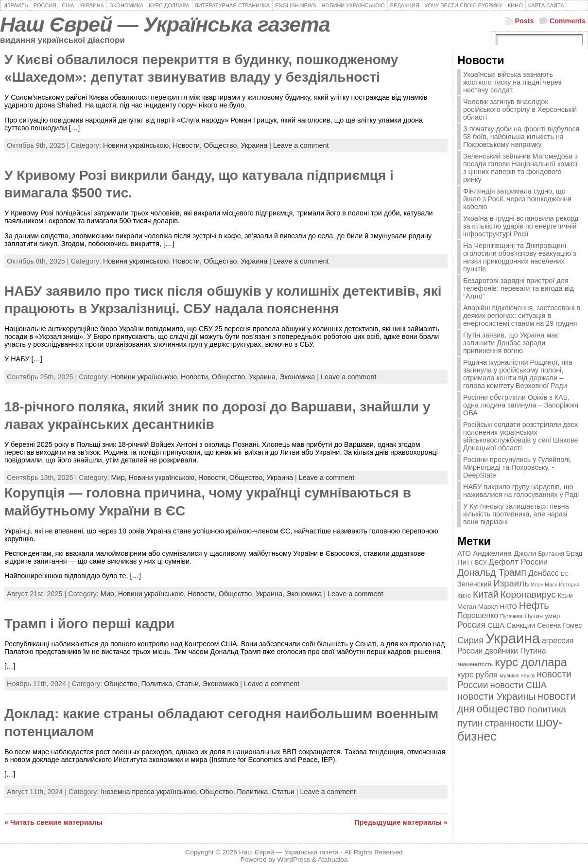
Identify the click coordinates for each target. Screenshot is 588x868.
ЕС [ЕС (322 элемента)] (565, 574)
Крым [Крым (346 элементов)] (565, 596)
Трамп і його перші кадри (89, 624)
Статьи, (189, 684)
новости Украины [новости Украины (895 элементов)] (496, 696)
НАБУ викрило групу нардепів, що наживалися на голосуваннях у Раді (521, 491)
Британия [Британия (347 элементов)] (551, 554)
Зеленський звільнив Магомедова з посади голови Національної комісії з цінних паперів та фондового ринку (520, 168)
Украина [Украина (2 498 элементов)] (513, 638)
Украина (254, 145)
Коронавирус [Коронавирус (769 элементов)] (528, 594)
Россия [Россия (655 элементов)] (471, 625)
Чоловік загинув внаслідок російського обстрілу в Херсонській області (520, 109)
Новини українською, (138, 145)
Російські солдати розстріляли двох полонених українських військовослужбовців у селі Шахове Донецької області (521, 436)
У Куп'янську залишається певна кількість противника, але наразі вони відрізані (516, 514)
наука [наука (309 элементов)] (528, 675)
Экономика (297, 377)
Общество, (222, 145)
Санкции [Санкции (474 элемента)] (521, 625)
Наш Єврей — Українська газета (165, 24)
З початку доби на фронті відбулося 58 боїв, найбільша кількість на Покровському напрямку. (521, 137)
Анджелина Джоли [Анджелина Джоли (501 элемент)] (504, 553)
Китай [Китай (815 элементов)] (486, 594)
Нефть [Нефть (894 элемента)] (534, 605)
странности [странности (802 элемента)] (509, 723)
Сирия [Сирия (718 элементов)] (470, 640)
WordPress (294, 859)
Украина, (264, 377)
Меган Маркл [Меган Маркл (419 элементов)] (478, 607)
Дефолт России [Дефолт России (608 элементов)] (519, 562)
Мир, (120, 478)
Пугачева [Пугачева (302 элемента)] (511, 616)
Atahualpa (333, 859)
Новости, (188, 145)
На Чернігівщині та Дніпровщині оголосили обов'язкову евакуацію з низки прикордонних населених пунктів (520, 257)
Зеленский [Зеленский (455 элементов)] (475, 584)
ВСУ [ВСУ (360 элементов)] (481, 563)
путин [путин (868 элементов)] (470, 723)
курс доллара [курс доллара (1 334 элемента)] (531, 662)
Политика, (158, 684)
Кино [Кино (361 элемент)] (464, 596)
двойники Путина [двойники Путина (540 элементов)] (515, 651)
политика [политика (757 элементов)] (547, 709)
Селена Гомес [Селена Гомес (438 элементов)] (559, 625)
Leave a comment (301, 145)
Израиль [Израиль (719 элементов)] (511, 583)
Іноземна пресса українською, (150, 792)
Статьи (283, 792)
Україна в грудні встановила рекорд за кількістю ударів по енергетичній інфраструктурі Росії (521, 226)
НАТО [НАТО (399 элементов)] (509, 607)
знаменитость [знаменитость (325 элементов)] (475, 664)
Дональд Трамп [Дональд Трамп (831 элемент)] (492, 572)
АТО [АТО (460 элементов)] (464, 553)
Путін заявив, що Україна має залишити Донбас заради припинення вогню (511, 343)
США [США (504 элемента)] (496, 625)
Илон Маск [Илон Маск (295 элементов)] (544, 585)
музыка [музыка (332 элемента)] (509, 675)
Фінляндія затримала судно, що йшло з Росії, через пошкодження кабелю (517, 199)
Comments (568, 21)
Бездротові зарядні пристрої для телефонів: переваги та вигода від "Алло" (519, 288)
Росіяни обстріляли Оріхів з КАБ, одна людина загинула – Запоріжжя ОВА (521, 405)
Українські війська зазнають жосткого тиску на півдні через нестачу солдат (512, 82)
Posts (524, 21)
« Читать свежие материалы (53, 822)
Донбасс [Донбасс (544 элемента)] (544, 573)
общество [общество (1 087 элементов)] (501, 709)
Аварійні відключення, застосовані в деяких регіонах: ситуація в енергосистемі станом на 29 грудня (522, 316)
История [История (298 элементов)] (569, 585)
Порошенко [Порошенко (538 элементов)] (478, 615)
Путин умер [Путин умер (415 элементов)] (542, 616)
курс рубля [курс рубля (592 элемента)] (477, 675)
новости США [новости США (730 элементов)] (519, 685)
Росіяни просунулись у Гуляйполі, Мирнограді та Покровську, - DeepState (517, 467)
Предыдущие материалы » (401, 822)
